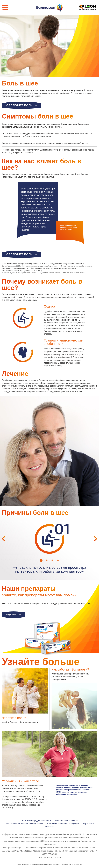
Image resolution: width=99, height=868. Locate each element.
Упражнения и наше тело (20, 781)
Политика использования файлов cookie (24, 824)
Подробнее (11, 615)
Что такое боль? (14, 718)
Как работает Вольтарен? (70, 670)
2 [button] (47, 560)
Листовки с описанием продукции (63, 824)
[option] (49, 539)
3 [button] (52, 560)
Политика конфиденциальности (36, 821)
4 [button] (58, 560)
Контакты (49, 827)
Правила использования (67, 821)
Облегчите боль (19, 105)
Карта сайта (89, 824)
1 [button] (41, 560)
